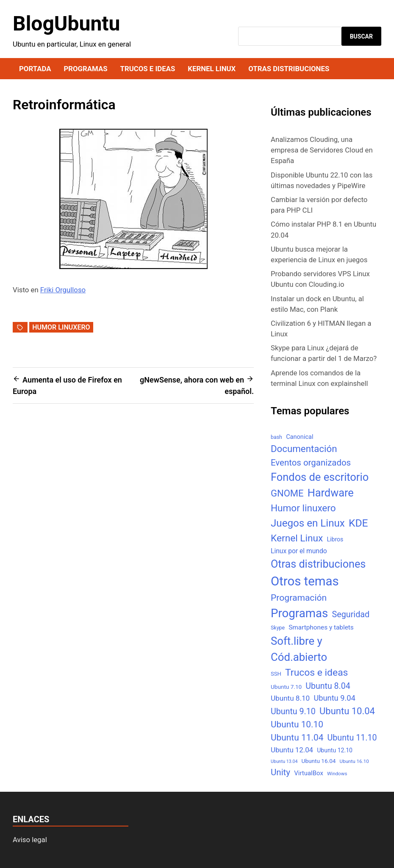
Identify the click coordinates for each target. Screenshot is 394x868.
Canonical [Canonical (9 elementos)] (300, 437)
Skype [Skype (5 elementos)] (278, 628)
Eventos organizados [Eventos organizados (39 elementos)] (311, 463)
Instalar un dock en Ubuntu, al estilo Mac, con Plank (317, 304)
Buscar (361, 36)
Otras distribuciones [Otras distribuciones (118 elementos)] (318, 564)
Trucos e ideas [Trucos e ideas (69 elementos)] (316, 672)
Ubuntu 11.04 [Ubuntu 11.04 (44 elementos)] (297, 738)
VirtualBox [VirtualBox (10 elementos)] (309, 773)
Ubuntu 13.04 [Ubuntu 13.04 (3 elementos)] (284, 761)
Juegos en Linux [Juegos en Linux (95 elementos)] (308, 523)
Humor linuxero (61, 327)
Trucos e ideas (148, 69)
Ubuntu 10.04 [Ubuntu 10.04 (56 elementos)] (347, 711)
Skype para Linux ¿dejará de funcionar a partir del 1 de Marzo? (324, 353)
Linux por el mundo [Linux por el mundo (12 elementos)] (299, 551)
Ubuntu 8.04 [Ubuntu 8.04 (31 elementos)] (328, 686)
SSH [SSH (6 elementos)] (276, 674)
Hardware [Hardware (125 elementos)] (331, 493)
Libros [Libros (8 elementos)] (335, 539)
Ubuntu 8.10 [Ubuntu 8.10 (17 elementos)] (290, 698)
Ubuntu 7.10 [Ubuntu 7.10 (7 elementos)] (286, 687)
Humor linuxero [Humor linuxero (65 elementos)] (303, 508)
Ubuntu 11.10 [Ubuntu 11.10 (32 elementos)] (352, 738)
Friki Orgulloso (63, 290)
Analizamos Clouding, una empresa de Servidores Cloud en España (322, 150)
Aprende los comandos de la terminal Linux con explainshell (319, 378)
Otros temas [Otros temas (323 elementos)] (305, 581)
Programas (85, 69)
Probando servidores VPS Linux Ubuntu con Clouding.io (320, 279)
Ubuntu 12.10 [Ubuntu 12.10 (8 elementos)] (335, 750)
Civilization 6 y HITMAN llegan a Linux (321, 329)
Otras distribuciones (289, 69)
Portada (35, 69)
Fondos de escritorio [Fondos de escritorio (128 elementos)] (320, 477)
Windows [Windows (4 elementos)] (337, 774)
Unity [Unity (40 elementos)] (280, 772)
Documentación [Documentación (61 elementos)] (304, 449)
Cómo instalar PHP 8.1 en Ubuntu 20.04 (323, 229)
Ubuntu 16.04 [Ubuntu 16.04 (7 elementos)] (319, 761)
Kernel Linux (212, 69)
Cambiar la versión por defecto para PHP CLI (319, 205)
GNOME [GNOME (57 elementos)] (287, 493)
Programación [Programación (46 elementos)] (299, 598)
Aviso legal (30, 840)
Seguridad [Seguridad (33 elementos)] (351, 614)
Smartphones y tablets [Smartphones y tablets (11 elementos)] (321, 627)
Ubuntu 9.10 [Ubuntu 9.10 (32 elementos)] (293, 711)
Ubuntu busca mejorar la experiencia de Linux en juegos (319, 254)
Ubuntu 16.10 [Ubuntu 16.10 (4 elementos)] (354, 761)
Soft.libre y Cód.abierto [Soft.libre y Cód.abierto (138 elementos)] (299, 649)
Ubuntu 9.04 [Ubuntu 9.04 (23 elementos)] (334, 698)
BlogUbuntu (66, 24)
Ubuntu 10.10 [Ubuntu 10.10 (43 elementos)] (297, 724)
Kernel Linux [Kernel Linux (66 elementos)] (297, 538)
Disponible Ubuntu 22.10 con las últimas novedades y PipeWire (322, 180)
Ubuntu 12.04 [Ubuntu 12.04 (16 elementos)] (292, 750)
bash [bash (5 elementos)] (276, 437)
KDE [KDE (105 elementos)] (358, 523)
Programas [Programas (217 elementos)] (299, 613)
